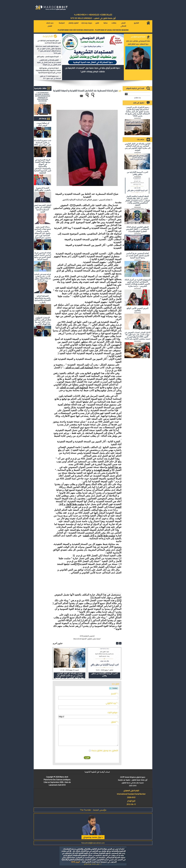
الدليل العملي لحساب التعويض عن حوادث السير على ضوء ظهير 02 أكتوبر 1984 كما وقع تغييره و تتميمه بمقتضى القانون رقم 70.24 (137, 336)
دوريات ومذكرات (87, 23)
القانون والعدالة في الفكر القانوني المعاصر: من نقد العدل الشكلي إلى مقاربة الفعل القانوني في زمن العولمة (49, 62)
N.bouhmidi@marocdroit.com (93, 843)
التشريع (136, 23)
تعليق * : (115, 722)
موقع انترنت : (113, 712)
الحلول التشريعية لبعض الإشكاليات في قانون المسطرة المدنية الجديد (49, 42)
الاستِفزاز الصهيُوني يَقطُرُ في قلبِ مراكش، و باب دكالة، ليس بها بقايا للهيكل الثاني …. (43, 321)
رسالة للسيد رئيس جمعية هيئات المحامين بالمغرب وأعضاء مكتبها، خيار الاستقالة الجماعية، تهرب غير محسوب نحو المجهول (43, 232)
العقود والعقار (73, 23)
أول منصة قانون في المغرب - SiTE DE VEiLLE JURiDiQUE (93, 18)
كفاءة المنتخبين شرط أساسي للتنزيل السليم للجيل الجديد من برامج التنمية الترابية (43, 256)
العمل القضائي (123, 24)
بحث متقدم (138, 98)
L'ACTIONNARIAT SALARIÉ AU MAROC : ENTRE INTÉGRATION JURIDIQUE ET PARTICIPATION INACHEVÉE (43, 97)
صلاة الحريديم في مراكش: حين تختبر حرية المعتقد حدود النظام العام (138, 43)
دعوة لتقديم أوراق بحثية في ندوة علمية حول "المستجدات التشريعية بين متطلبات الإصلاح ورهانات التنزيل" (93, 70)
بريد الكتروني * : (112, 703)
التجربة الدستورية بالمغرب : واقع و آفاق (48, 57)
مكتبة (105, 23)
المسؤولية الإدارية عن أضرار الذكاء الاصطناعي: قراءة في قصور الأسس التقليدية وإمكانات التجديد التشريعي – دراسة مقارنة (137, 283)
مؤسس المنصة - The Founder (93, 810)
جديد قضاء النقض (50, 24)
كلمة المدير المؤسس (138, 37)
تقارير (97, 23)
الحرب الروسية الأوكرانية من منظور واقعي (104, 675)
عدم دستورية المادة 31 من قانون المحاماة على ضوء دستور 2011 (50, 77)
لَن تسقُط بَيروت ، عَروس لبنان (43, 124)
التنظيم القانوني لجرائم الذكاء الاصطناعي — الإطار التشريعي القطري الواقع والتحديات (137, 229)
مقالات (114, 23)
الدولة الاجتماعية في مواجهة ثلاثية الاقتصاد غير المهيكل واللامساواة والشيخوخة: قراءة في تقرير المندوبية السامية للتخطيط (48, 70)
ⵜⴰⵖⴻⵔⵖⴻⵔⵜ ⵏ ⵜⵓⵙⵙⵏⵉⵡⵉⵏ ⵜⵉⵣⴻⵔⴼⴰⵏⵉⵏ (93, 15)
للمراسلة (62, 23)
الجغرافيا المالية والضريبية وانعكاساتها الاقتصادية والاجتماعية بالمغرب (43, 299)
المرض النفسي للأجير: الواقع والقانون (137, 309)
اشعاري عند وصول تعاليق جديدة (105, 750)
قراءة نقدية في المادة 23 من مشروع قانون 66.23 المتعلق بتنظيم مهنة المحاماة (43, 278)
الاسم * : (115, 694)
